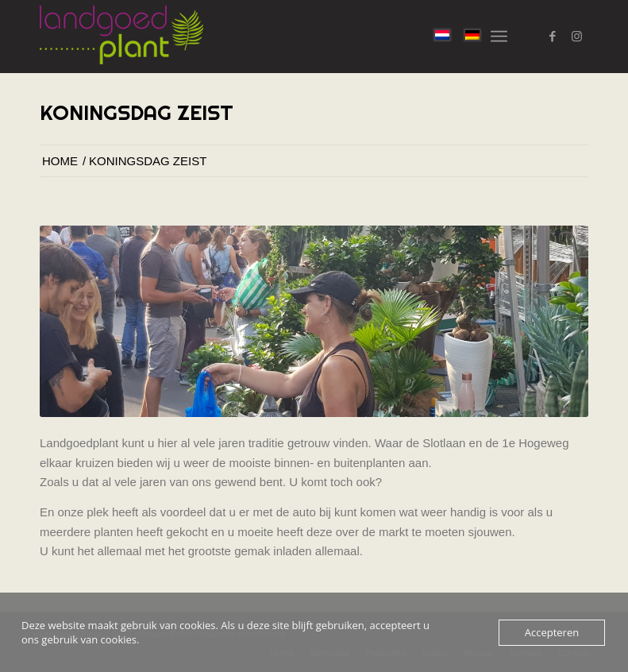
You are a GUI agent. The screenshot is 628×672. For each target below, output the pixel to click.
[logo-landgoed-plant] (121, 37)
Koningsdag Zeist (137, 112)
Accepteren (552, 632)
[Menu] (499, 37)
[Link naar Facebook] (553, 37)
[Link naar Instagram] (576, 37)
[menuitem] (499, 37)
